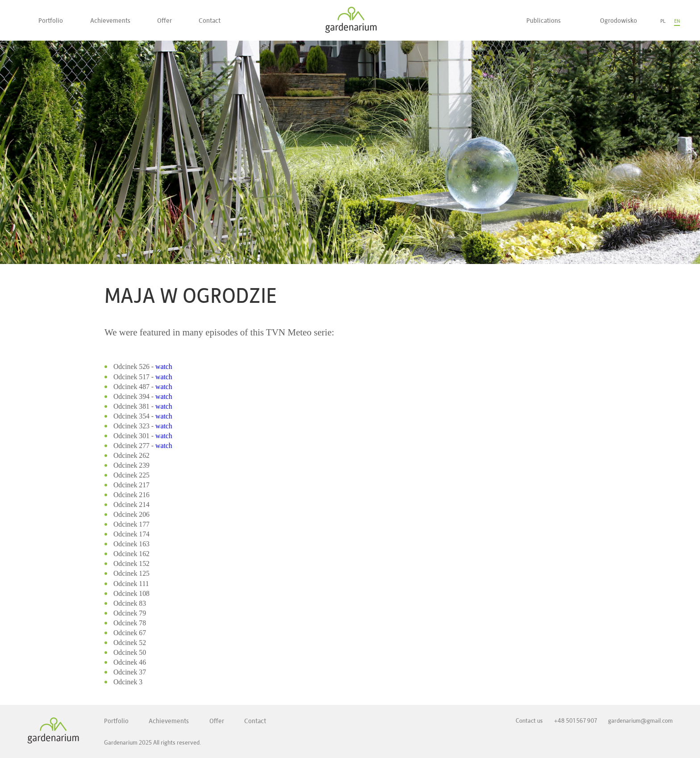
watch (164, 366)
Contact (210, 20)
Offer (165, 20)
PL (663, 21)
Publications (544, 20)
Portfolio (51, 20)
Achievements (110, 20)
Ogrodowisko (619, 20)
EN (677, 21)
